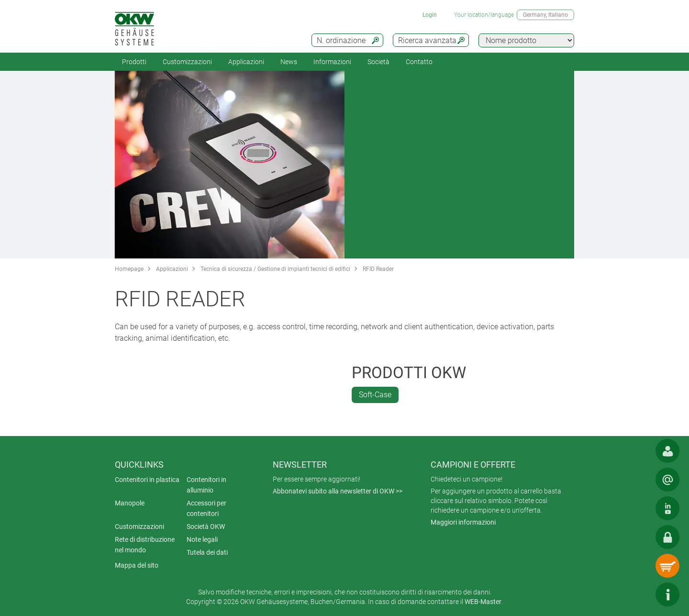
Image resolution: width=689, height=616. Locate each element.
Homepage (129, 269)
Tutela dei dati (207, 552)
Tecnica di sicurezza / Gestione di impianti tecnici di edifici (275, 269)
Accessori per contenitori (206, 508)
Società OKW (206, 526)
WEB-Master (483, 602)
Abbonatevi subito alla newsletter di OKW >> (338, 491)
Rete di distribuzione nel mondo (145, 545)
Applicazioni (246, 62)
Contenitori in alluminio (206, 485)
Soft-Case (375, 395)
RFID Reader (378, 269)
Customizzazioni (187, 62)
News (289, 62)
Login (430, 15)
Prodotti (134, 62)
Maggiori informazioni (463, 522)
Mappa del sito (137, 565)
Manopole (130, 503)
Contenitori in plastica (147, 480)
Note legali (202, 539)
